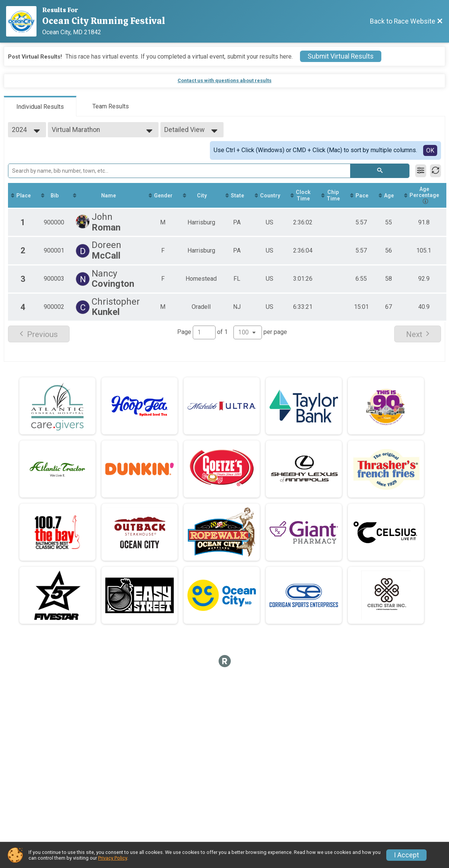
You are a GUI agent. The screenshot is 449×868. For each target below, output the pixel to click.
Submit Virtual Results (341, 56)
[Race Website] (24, 21)
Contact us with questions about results (224, 80)
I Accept (406, 855)
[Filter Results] (421, 171)
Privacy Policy (113, 858)
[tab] (40, 106)
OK (430, 150)
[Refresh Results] (436, 171)
